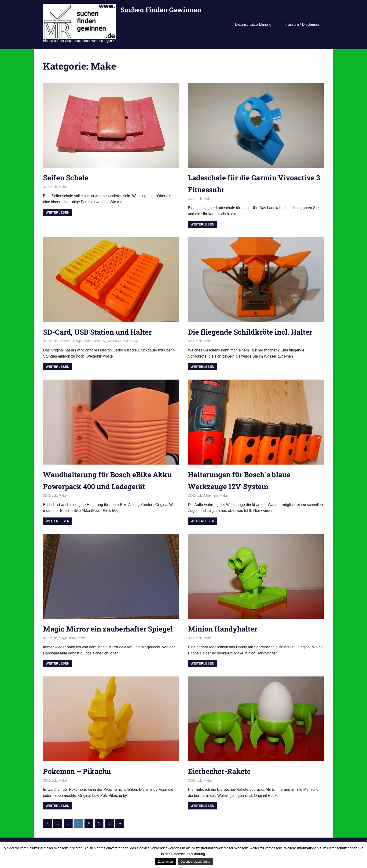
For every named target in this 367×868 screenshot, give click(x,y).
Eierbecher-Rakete (221, 783)
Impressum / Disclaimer (300, 24)
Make (63, 187)
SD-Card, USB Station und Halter (100, 332)
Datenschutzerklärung (253, 24)
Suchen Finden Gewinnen (161, 10)
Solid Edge (131, 341)
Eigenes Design (70, 341)
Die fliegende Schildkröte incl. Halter (253, 332)
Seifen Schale (67, 177)
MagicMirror (67, 650)
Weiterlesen (57, 212)
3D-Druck (50, 187)
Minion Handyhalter (224, 629)
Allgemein (211, 495)
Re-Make (115, 341)
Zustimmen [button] (165, 862)
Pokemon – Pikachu (79, 783)
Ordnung (100, 341)
